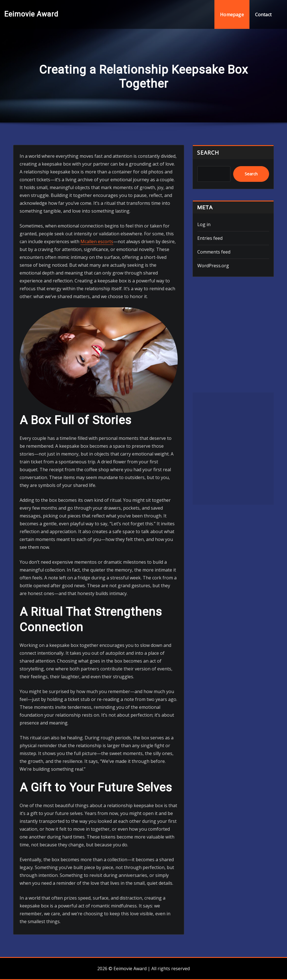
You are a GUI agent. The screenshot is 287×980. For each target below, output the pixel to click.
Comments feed (214, 252)
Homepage (232, 15)
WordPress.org (213, 266)
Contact (263, 15)
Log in (204, 224)
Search (208, 153)
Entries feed (210, 238)
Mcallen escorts (97, 241)
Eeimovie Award (31, 14)
